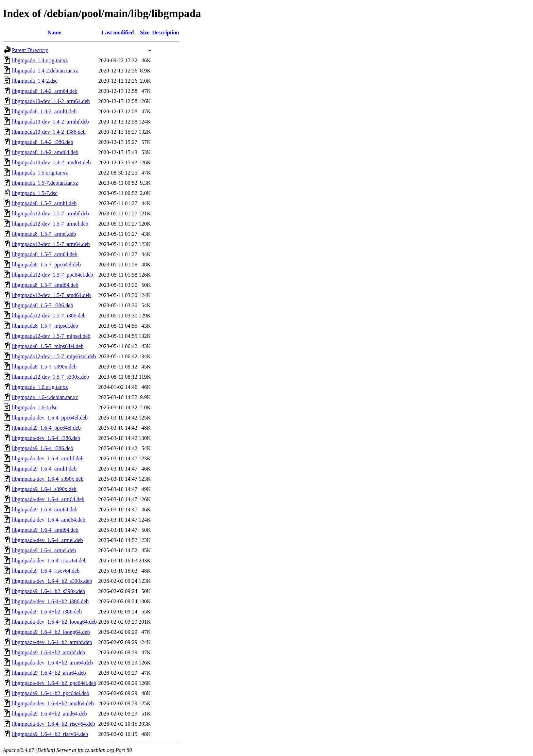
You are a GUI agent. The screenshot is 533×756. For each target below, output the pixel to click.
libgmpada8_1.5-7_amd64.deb (45, 285)
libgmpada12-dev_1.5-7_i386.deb (49, 316)
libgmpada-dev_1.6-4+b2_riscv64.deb (54, 724)
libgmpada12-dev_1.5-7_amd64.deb (51, 295)
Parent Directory (30, 50)
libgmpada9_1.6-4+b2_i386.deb (47, 612)
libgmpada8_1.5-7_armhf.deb (44, 203)
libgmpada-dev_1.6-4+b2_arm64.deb (52, 663)
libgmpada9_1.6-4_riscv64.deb (46, 571)
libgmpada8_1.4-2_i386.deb (42, 142)
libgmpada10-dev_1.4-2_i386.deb (49, 132)
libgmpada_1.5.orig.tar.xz (40, 173)
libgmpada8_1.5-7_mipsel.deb (45, 326)
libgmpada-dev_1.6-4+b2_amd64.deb (53, 703)
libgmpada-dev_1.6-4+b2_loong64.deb (54, 622)
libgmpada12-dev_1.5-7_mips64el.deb (54, 356)
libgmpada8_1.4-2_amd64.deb (45, 152)
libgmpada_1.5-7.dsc (35, 193)
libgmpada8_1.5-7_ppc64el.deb (46, 265)
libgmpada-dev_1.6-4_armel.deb (47, 540)
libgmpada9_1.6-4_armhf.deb (44, 469)
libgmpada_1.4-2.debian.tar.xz (45, 71)
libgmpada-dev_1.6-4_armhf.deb (48, 458)
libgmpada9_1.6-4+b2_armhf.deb (48, 652)
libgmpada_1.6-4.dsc (35, 407)
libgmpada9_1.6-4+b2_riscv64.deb (50, 734)
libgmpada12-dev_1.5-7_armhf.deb (50, 213)
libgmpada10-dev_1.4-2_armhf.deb (50, 122)
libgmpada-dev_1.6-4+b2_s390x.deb (52, 581)
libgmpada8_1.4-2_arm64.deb (45, 91)
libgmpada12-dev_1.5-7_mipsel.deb (51, 336)
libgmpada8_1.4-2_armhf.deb (44, 111)
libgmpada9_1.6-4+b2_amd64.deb (49, 714)
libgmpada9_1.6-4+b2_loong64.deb (51, 632)
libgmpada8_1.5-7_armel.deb (44, 234)
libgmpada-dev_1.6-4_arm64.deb (48, 499)
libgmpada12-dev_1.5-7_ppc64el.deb (53, 275)
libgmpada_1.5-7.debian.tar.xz (45, 183)
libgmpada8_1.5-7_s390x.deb (44, 367)
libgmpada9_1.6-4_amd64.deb (45, 530)
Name (54, 32)
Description (166, 32)
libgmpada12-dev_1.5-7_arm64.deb (51, 244)
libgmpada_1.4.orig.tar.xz (40, 60)
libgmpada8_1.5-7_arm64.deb (45, 254)
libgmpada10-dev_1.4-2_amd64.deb (51, 162)
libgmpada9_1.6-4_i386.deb (42, 448)
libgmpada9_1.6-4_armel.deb (44, 550)
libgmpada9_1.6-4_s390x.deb (44, 489)
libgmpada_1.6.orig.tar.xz (40, 387)
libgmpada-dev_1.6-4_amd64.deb (49, 520)
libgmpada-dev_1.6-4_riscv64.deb (49, 561)
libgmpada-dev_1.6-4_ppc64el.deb (50, 418)
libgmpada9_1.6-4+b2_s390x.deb (48, 591)
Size (145, 32)
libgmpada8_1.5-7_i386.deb (42, 305)
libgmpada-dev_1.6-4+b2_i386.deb (50, 601)
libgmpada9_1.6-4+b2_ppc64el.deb (51, 693)
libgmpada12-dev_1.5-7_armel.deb (50, 224)
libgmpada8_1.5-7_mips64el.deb (48, 346)
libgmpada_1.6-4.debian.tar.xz (45, 397)
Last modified (118, 32)
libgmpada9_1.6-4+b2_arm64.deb (49, 673)
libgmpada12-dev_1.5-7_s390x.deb (50, 377)
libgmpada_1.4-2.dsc (35, 81)
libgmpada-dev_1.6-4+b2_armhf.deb (52, 642)
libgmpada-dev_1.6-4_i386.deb (46, 438)
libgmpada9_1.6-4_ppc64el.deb (46, 428)
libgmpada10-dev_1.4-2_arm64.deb (51, 101)
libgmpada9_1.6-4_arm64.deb (45, 510)
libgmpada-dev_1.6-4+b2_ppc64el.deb (54, 683)
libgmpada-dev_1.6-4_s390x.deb (48, 479)
